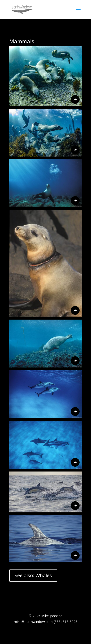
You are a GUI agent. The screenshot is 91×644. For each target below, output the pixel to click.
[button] (46, 76)
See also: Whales (33, 575)
